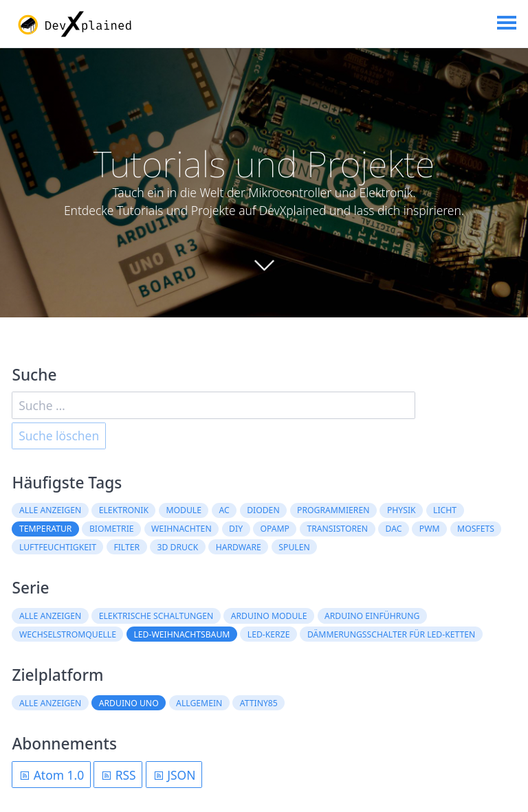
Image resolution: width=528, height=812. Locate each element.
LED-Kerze (269, 634)
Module (184, 510)
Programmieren (333, 510)
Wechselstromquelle (68, 634)
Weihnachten (181, 529)
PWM (430, 529)
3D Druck (178, 547)
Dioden (263, 510)
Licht (445, 510)
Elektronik (124, 510)
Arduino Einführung (372, 616)
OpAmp (275, 529)
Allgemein (199, 703)
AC (224, 510)
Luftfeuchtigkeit (58, 547)
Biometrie (112, 529)
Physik (401, 510)
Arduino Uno (129, 703)
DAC (394, 529)
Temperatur (46, 529)
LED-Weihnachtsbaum (181, 634)
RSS (118, 775)
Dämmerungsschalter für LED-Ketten (391, 634)
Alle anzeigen (50, 510)
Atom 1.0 (51, 775)
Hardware (239, 547)
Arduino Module (269, 616)
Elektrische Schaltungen (156, 616)
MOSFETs (476, 529)
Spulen (294, 547)
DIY (236, 529)
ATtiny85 (259, 703)
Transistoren (337, 529)
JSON (174, 775)
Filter (126, 547)
